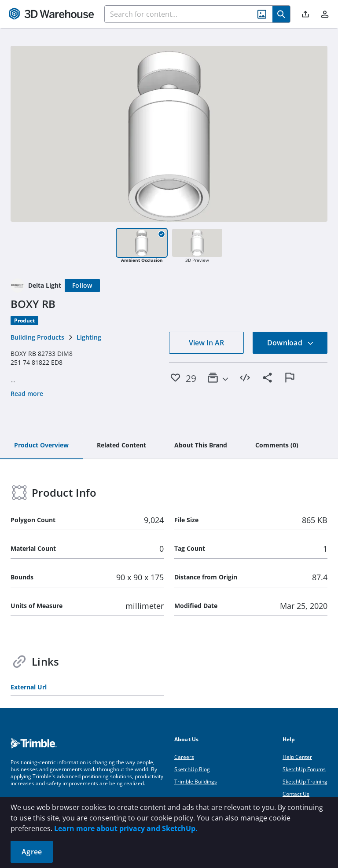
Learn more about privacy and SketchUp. (126, 828)
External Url (29, 687)
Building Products (37, 337)
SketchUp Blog (192, 769)
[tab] (41, 446)
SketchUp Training (305, 782)
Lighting (89, 337)
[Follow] (82, 286)
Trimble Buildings (196, 782)
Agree (32, 852)
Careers (184, 757)
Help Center (297, 757)
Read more (27, 394)
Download (290, 343)
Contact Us (296, 794)
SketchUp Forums (304, 769)
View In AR (206, 343)
